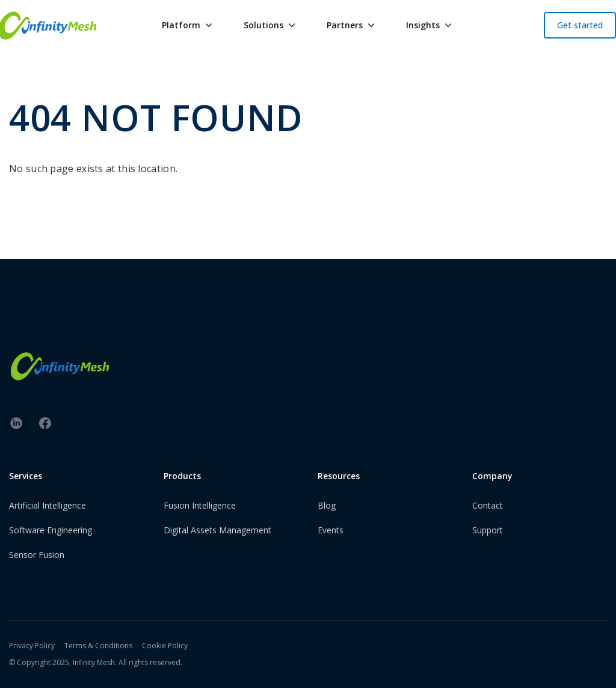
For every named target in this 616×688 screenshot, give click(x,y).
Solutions (271, 25)
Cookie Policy (165, 646)
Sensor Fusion (37, 555)
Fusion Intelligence (200, 505)
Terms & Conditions (98, 646)
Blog (327, 505)
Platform (188, 25)
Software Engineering (51, 530)
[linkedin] (16, 423)
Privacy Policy (32, 646)
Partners (352, 25)
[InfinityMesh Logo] (308, 366)
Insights (430, 25)
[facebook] (45, 423)
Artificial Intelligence (48, 505)
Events (331, 530)
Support (488, 530)
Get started (580, 25)
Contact (488, 505)
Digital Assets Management (217, 530)
